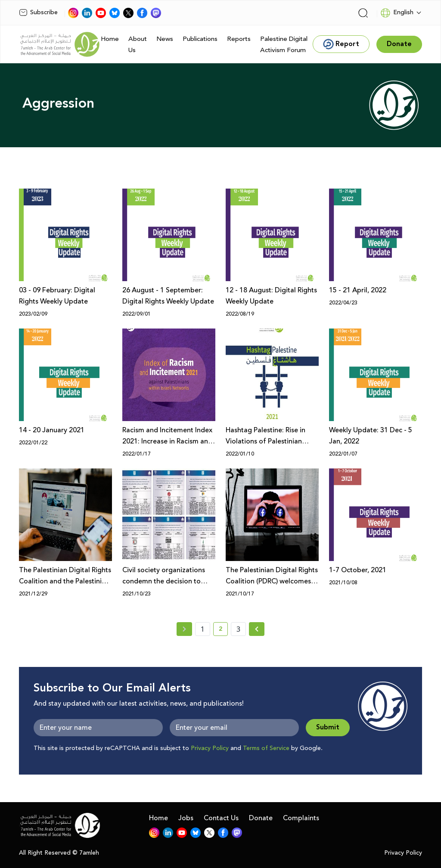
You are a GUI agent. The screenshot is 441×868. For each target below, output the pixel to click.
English (397, 13)
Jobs (186, 818)
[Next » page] (257, 629)
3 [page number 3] (238, 629)
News (165, 39)
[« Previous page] (184, 629)
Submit (328, 727)
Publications (200, 39)
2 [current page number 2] (223, 630)
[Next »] (257, 629)
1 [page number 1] (203, 629)
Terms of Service (266, 748)
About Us (138, 45)
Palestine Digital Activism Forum (284, 45)
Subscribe (38, 12)
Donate (261, 818)
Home (110, 39)
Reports (239, 39)
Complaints (301, 818)
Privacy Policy (210, 748)
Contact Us (221, 818)
